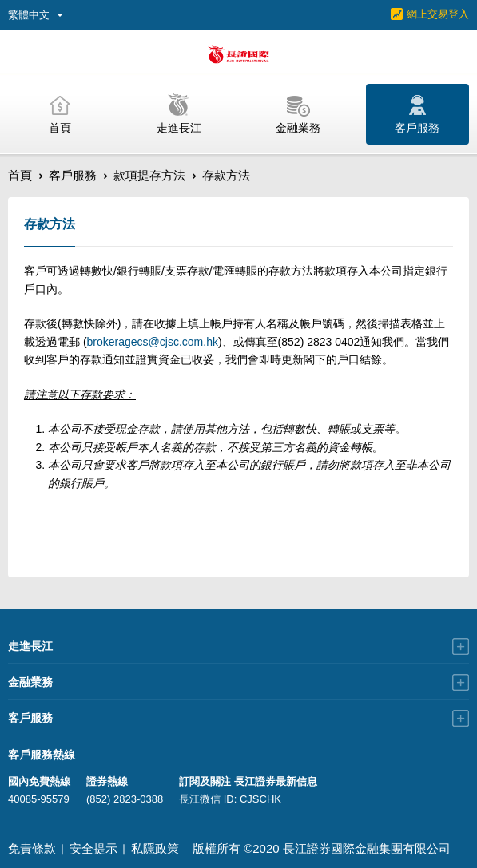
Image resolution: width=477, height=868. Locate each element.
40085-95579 (39, 799)
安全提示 (93, 848)
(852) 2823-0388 (125, 799)
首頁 (20, 175)
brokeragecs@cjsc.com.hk (153, 342)
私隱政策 (155, 848)
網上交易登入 (438, 14)
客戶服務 (73, 175)
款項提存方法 (149, 175)
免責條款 (32, 848)
